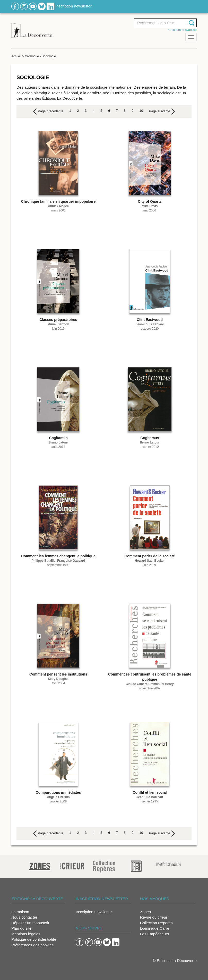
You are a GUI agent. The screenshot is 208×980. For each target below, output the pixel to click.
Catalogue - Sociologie (40, 56)
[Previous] (48, 112)
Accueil (16, 56)
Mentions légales (26, 934)
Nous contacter (24, 917)
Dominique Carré (155, 928)
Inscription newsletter (73, 6)
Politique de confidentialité (34, 939)
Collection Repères (156, 923)
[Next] (162, 112)
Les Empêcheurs (155, 934)
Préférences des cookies (32, 945)
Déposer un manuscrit (30, 923)
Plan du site (21, 928)
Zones (145, 912)
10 (141, 111)
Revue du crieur (154, 917)
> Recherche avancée (182, 30)
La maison (20, 912)
